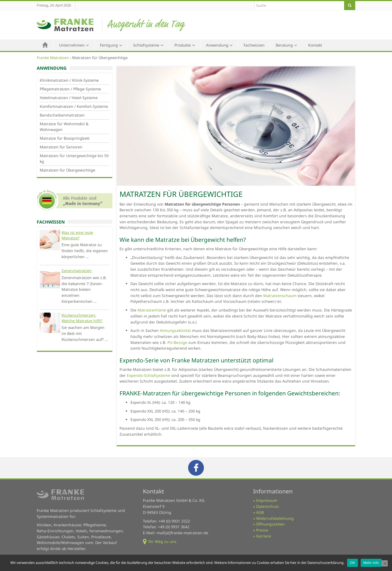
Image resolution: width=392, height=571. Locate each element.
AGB (260, 512)
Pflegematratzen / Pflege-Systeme (70, 89)
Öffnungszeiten (270, 524)
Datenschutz (268, 506)
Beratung (284, 45)
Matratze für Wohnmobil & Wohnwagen (64, 127)
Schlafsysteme (146, 45)
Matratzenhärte (152, 310)
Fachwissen (254, 45)
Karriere (264, 536)
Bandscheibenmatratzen (62, 115)
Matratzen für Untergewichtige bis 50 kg (74, 158)
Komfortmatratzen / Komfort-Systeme (74, 106)
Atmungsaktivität (175, 330)
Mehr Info (371, 563)
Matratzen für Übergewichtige (68, 170)
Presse (262, 530)
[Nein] (385, 563)
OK (352, 563)
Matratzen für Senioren (61, 147)
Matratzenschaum (280, 296)
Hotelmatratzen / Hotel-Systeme (69, 98)
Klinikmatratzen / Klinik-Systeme (69, 80)
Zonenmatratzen (77, 271)
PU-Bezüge (177, 342)
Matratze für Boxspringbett (65, 138)
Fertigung (109, 45)
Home (45, 45)
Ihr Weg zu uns (162, 541)
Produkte (183, 45)
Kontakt (315, 45)
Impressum (267, 500)
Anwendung (217, 45)
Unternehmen (72, 45)
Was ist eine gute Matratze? (77, 235)
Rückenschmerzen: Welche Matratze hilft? (82, 318)
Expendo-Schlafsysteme (148, 375)
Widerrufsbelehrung (275, 518)
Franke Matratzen (53, 58)
